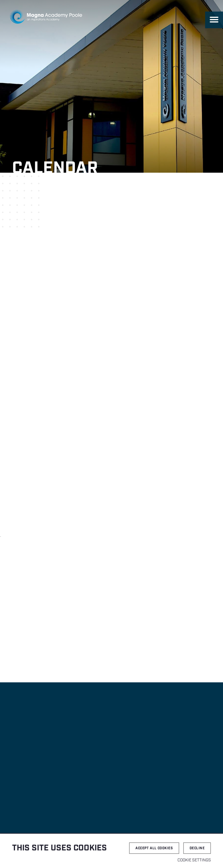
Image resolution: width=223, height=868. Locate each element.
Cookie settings (194, 860)
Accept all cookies (154, 848)
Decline (197, 848)
